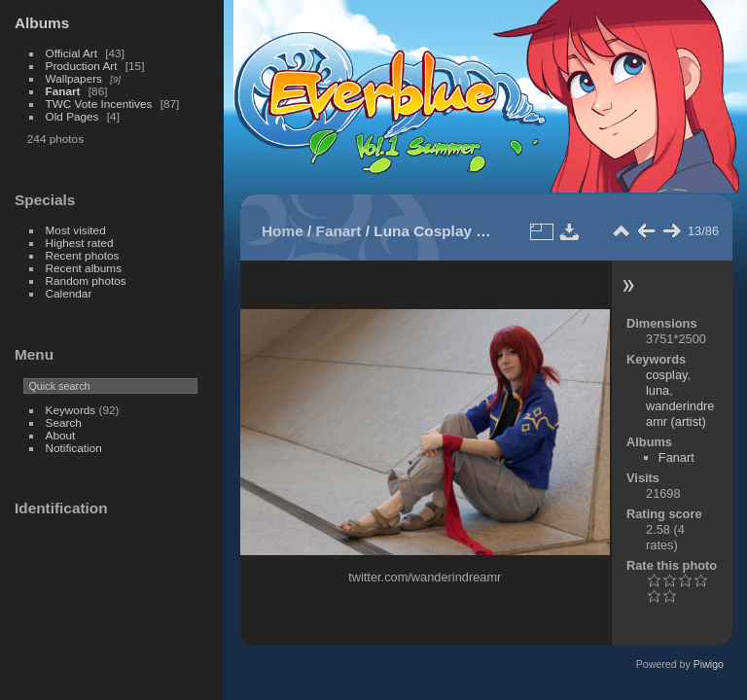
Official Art (71, 53)
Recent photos (83, 255)
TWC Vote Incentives (99, 104)
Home (283, 231)
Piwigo (709, 664)
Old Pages (72, 116)
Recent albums (84, 268)
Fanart (63, 91)
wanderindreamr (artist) (680, 414)
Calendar (69, 293)
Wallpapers (74, 78)
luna (658, 390)
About (61, 435)
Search (64, 422)
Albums (42, 23)
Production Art (82, 66)
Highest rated (80, 243)
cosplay (666, 375)
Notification (74, 448)
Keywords (71, 410)
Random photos (86, 280)
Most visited (76, 230)
